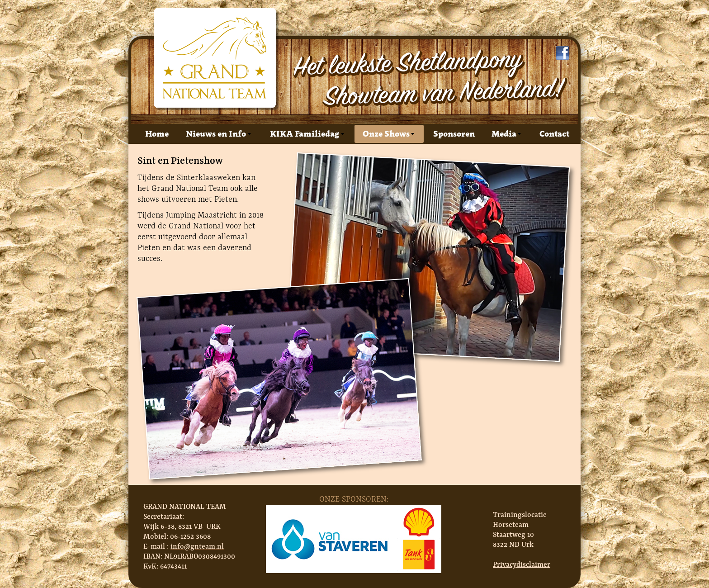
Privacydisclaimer (522, 564)
